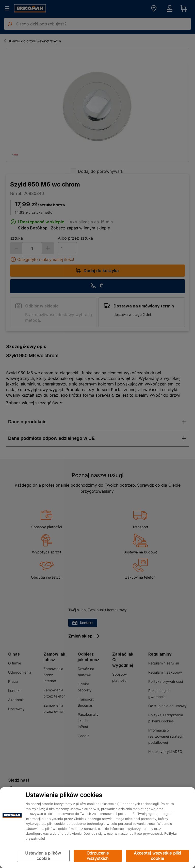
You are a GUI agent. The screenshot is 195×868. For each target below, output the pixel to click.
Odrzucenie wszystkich (98, 856)
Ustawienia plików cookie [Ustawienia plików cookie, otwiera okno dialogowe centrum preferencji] (43, 856)
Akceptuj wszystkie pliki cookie (158, 856)
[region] (97, 828)
